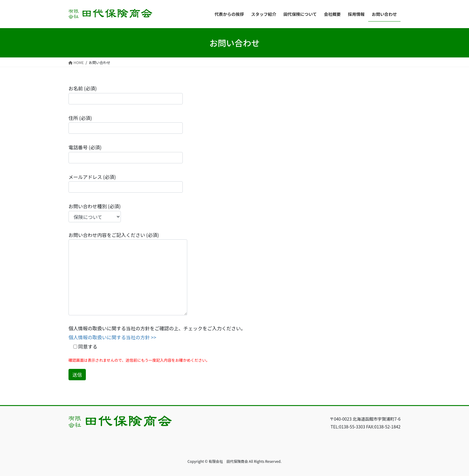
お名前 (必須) (126, 94)
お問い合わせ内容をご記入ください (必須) (128, 273)
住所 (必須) (126, 124)
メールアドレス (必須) (126, 183)
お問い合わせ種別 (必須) (95, 212)
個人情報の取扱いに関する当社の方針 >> (112, 337)
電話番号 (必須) (126, 153)
